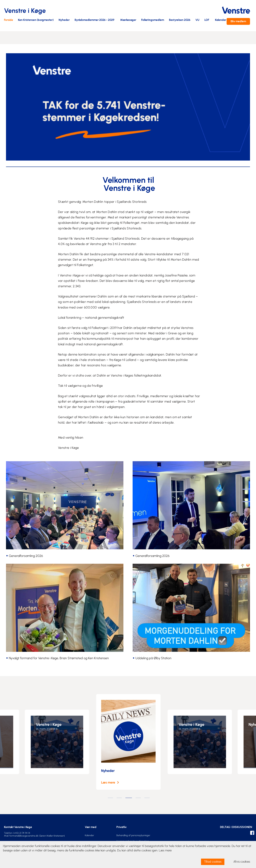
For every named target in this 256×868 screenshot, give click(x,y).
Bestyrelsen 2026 (180, 20)
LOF (207, 20)
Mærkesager (128, 20)
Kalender (221, 20)
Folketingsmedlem (153, 20)
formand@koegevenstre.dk (24, 836)
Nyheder (64, 20)
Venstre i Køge (50, 724)
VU (197, 20)
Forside (8, 20)
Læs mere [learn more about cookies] (165, 850)
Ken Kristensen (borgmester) (36, 20)
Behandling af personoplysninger (133, 835)
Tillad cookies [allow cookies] (213, 862)
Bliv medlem (238, 21)
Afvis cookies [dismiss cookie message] (242, 862)
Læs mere (110, 783)
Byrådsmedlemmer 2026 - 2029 (94, 20)
